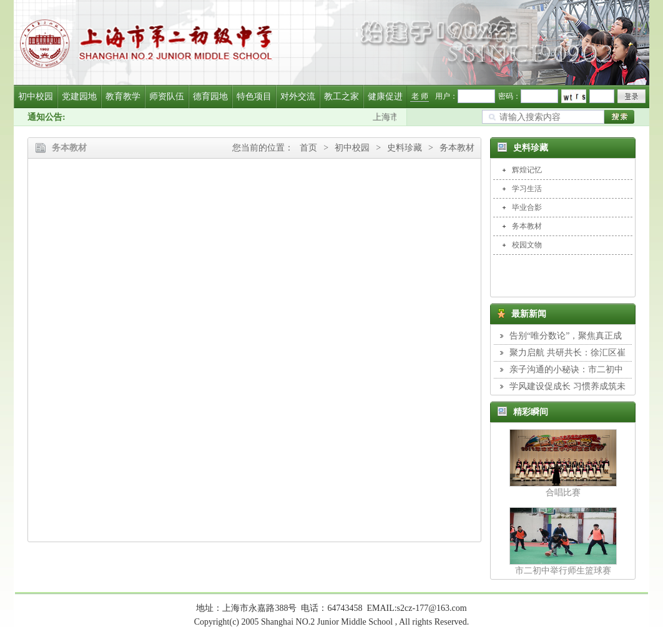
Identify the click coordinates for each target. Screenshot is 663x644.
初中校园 (36, 97)
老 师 (420, 96)
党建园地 (79, 97)
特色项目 (254, 97)
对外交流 (298, 97)
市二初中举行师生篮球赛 (563, 571)
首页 (308, 148)
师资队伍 (167, 97)
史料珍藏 (405, 148)
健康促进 (385, 97)
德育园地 (210, 97)
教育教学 (123, 97)
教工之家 (341, 97)
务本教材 (457, 148)
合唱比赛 (563, 493)
